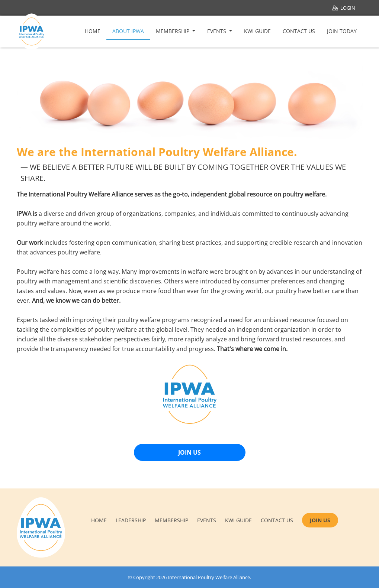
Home (93, 31)
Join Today (342, 31)
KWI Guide (257, 31)
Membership (173, 31)
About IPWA (128, 31)
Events (217, 31)
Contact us (277, 520)
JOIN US (189, 452)
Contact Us (299, 31)
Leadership (131, 520)
